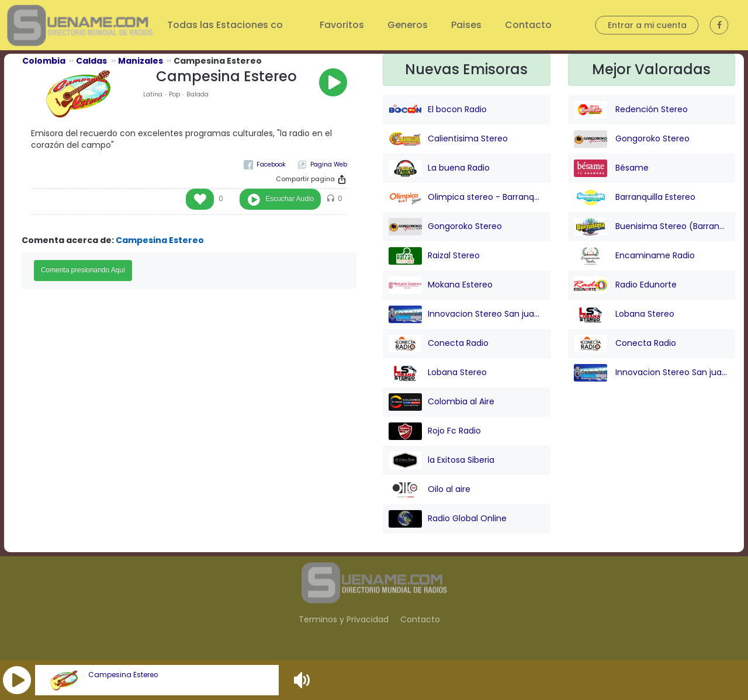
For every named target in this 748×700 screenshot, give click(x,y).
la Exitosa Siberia (441, 460)
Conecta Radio (439, 344)
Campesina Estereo (123, 675)
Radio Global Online (448, 519)
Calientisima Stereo (448, 139)
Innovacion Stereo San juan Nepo (467, 314)
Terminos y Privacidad (344, 619)
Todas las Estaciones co (226, 25)
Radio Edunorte (625, 285)
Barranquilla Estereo (635, 197)
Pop (174, 94)
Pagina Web (329, 164)
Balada (198, 94)
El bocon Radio (438, 110)
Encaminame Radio (634, 256)
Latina (153, 94)
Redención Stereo (631, 110)
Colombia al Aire (441, 402)
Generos (408, 25)
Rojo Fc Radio (435, 431)
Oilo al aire (430, 490)
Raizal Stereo (434, 256)
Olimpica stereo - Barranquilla (467, 197)
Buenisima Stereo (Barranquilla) (652, 227)
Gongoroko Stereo (445, 227)
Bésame (611, 168)
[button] (17, 680)
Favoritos (342, 25)
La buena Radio (439, 168)
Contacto (528, 25)
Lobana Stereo (438, 373)
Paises (466, 25)
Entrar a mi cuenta (647, 25)
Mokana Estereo (441, 285)
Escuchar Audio (290, 199)
